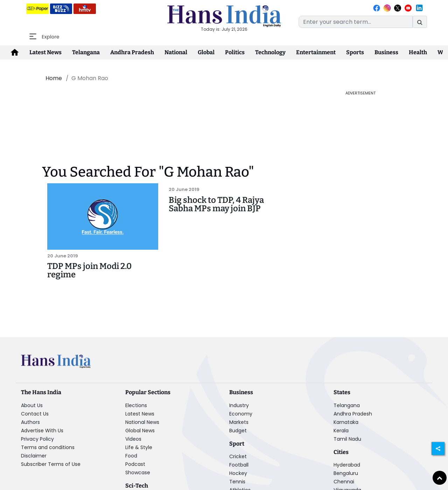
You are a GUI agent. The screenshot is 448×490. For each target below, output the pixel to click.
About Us (32, 405)
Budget (238, 431)
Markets (239, 422)
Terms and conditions (48, 447)
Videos (133, 439)
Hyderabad (347, 465)
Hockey (238, 473)
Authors (30, 422)
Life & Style (139, 447)
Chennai (344, 482)
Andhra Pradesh (132, 52)
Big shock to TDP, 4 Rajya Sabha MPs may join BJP (216, 204)
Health (418, 52)
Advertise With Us (42, 431)
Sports (355, 52)
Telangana (86, 52)
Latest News (45, 52)
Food (131, 456)
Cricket (238, 456)
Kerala (341, 431)
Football (239, 465)
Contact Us (35, 414)
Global (206, 52)
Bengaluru (346, 473)
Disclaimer (34, 456)
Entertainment (316, 52)
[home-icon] (15, 52)
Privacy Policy (37, 439)
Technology (270, 52)
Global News (140, 431)
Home (54, 78)
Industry (239, 405)
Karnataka (346, 422)
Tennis (237, 482)
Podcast (135, 464)
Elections (136, 405)
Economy (241, 414)
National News (142, 422)
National (176, 52)
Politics (235, 52)
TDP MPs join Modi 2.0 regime (89, 270)
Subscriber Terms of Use (51, 464)
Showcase (138, 473)
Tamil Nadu (347, 439)
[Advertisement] (178, 106)
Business (386, 52)
